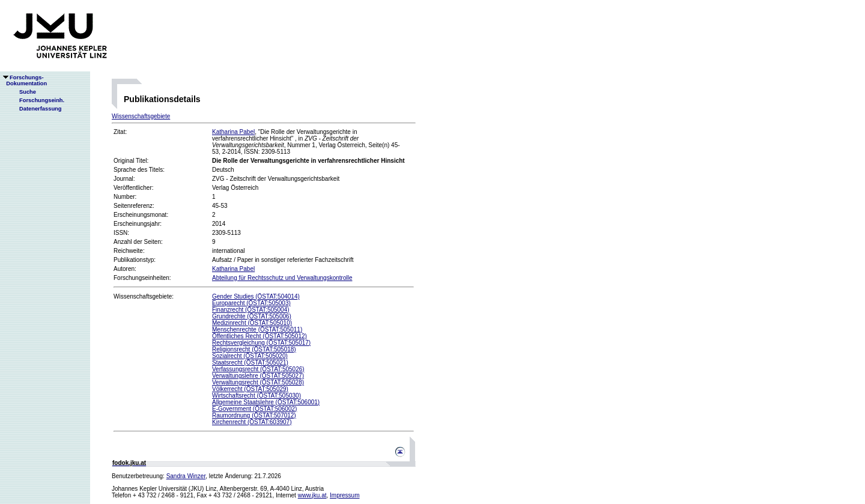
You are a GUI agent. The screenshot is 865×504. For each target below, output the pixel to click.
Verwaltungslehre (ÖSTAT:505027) (258, 376)
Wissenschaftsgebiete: (144, 296)
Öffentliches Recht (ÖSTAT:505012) (259, 336)
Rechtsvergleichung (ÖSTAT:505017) (261, 343)
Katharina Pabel (233, 132)
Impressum (344, 495)
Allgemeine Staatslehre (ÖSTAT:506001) (266, 402)
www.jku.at (312, 495)
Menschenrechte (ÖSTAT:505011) (257, 329)
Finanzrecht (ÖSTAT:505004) (251, 310)
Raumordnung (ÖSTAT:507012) (254, 415)
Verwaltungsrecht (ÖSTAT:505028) (258, 382)
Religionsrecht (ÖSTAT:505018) (254, 349)
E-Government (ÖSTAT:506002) (254, 409)
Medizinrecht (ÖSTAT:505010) (252, 323)
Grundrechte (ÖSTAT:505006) (252, 316)
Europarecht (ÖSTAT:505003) (251, 303)
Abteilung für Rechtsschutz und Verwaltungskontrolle (282, 278)
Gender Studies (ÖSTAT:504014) (256, 296)
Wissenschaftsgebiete (141, 116)
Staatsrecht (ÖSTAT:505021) (250, 363)
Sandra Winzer (186, 476)
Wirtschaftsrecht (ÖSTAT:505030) (256, 396)
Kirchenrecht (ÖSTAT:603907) (252, 422)
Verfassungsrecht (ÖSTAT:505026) (258, 369)
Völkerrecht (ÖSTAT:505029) (250, 389)
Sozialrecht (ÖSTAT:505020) (250, 356)
